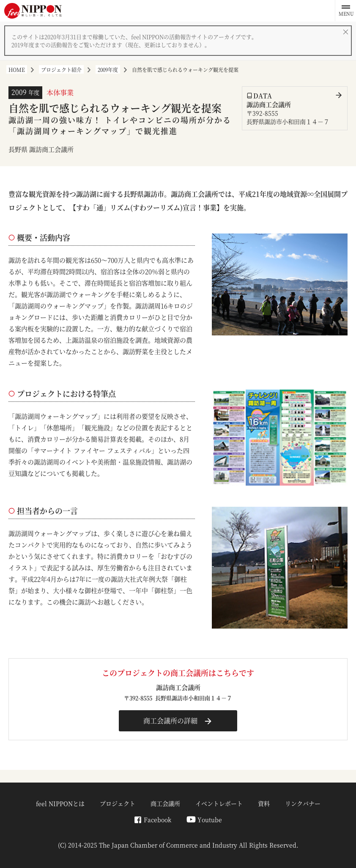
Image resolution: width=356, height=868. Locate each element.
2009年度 (108, 70)
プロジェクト (118, 803)
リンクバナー (303, 803)
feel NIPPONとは (60, 803)
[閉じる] (346, 32)
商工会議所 (165, 803)
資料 (264, 803)
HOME (17, 70)
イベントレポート (219, 803)
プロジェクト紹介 (61, 70)
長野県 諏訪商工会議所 (41, 149)
